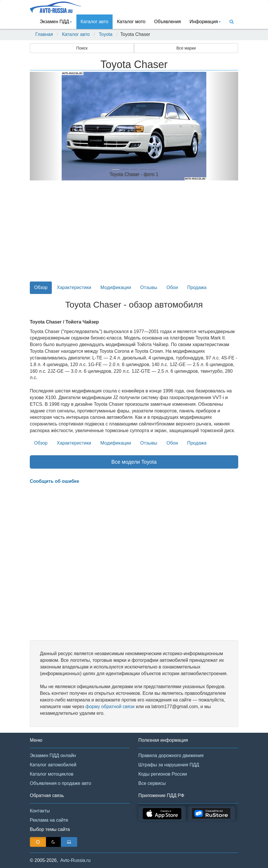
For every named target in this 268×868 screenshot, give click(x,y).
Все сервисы (152, 783)
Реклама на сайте (49, 820)
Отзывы (149, 287)
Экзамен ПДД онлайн (53, 755)
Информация (205, 22)
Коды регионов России (163, 774)
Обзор (41, 287)
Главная (44, 34)
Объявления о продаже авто (60, 783)
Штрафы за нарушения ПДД (169, 765)
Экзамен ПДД (56, 22)
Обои (172, 287)
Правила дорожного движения (171, 755)
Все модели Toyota (134, 462)
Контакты (40, 811)
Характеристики (74, 287)
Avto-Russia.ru (75, 860)
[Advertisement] (134, 234)
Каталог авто (95, 22)
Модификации (116, 287)
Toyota (105, 34)
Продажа (197, 287)
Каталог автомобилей (53, 765)
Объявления (167, 22)
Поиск (82, 48)
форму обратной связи (110, 707)
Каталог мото (131, 22)
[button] (45, 126)
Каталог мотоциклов (52, 774)
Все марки (186, 48)
